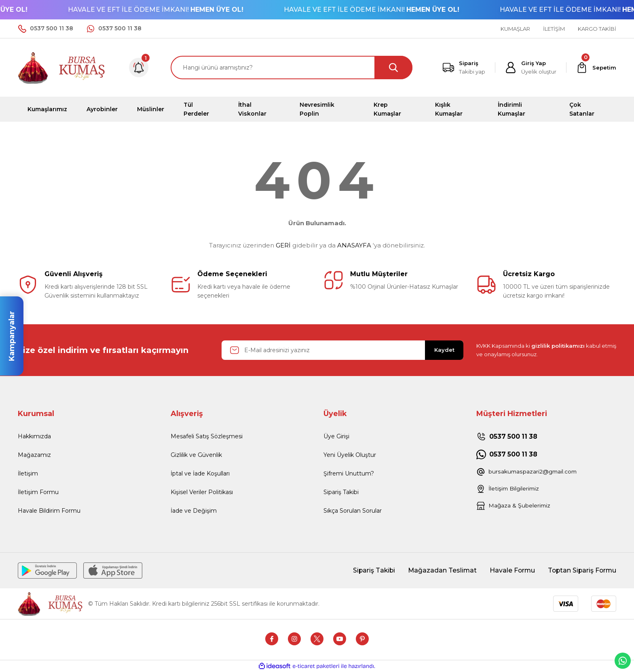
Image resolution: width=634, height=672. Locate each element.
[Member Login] (531, 68)
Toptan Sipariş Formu (581, 570)
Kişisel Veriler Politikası (202, 492)
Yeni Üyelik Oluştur (350, 455)
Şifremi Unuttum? (349, 473)
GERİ (283, 245)
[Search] (292, 68)
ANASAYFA (354, 245)
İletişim (28, 473)
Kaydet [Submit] (444, 350)
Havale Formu (510, 570)
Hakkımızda (34, 436)
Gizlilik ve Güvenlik (196, 455)
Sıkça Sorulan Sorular (353, 511)
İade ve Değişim (194, 511)
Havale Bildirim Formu (49, 511)
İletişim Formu (38, 492)
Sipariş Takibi (341, 492)
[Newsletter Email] (342, 350)
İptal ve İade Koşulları (200, 473)
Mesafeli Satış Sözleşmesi (207, 436)
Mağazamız (34, 455)
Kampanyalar (12, 336)
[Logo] (62, 67)
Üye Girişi (336, 436)
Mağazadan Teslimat (439, 570)
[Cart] (596, 68)
